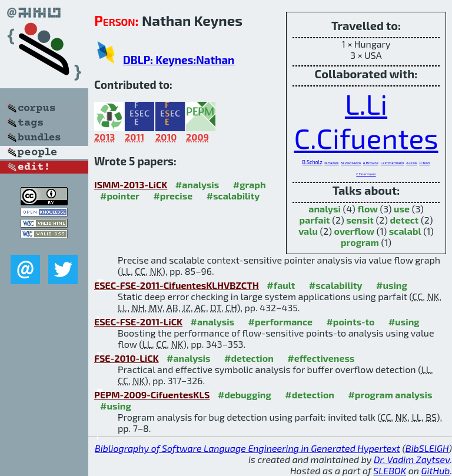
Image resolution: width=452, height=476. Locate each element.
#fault (281, 285)
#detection (249, 358)
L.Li (366, 104)
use (402, 209)
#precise (173, 196)
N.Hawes (331, 163)
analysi (325, 209)
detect (405, 220)
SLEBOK (390, 470)
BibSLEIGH (427, 448)
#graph (250, 184)
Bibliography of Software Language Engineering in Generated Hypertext (247, 448)
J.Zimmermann (393, 163)
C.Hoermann (366, 174)
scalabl (405, 231)
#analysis (197, 184)
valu (308, 231)
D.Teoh (425, 163)
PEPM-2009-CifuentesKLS (152, 395)
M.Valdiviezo (351, 163)
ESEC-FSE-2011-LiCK (138, 322)
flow (368, 209)
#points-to (350, 322)
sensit (360, 220)
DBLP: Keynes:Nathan (179, 60)
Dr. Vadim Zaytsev (412, 459)
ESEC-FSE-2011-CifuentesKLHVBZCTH (177, 285)
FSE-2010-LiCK (127, 358)
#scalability (233, 196)
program (360, 242)
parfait (315, 220)
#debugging (245, 395)
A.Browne (371, 163)
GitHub (436, 470)
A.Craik (412, 163)
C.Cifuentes (366, 138)
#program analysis (390, 395)
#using (392, 285)
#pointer (120, 196)
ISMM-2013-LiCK (131, 184)
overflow (355, 231)
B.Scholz (313, 162)
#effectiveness (321, 358)
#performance (280, 322)
